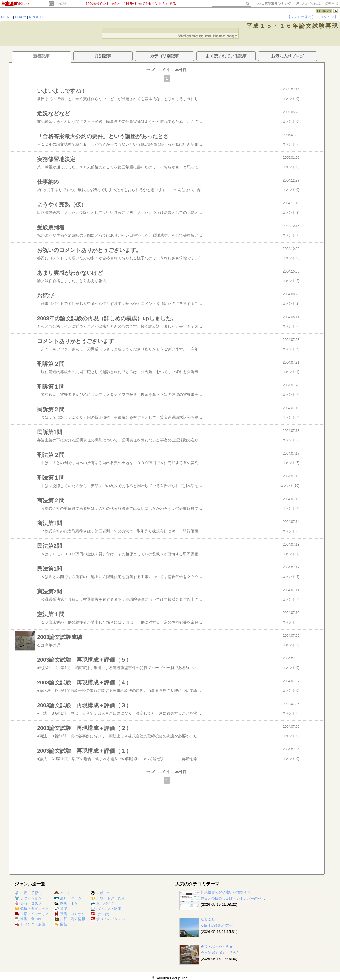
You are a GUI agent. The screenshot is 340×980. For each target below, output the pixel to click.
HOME (7, 17)
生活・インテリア (32, 914)
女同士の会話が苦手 (217, 926)
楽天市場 (331, 4)
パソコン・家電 (106, 909)
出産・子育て (28, 893)
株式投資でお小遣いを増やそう (226, 892)
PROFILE (37, 17)
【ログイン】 (327, 17)
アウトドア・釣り (108, 898)
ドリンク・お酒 (30, 924)
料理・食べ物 (28, 919)
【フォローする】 (301, 17)
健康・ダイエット (32, 909)
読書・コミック (70, 914)
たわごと (208, 919)
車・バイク (102, 903)
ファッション (28, 898)
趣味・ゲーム (68, 898)
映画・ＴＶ (66, 903)
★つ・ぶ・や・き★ (217, 946)
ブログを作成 (311, 4)
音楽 (61, 909)
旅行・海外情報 (70, 919)
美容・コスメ (28, 903)
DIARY (21, 17)
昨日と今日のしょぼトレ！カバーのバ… (233, 898)
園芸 (61, 924)
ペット (63, 893)
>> (274, 4)
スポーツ (101, 893)
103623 (324, 11)
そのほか (61, 4)
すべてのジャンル (108, 919)
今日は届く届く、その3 (219, 953)
